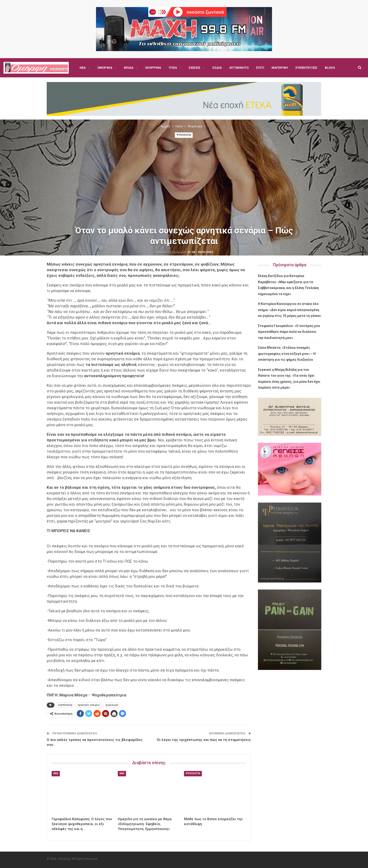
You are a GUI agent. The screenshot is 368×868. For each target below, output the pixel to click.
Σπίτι (260, 68)
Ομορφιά (105, 68)
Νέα (83, 68)
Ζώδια (217, 68)
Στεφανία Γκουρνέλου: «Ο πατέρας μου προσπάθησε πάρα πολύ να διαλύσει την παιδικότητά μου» (289, 332)
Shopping (153, 68)
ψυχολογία (112, 705)
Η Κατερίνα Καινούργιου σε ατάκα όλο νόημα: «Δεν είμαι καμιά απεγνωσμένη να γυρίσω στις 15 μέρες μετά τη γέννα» (290, 310)
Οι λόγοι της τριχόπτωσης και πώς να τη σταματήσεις (204, 740)
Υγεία (173, 68)
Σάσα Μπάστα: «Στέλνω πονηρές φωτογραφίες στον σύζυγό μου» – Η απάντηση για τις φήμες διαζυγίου (287, 354)
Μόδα (129, 68)
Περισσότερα (306, 68)
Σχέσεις (195, 68)
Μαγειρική (280, 68)
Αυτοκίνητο (239, 68)
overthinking (65, 705)
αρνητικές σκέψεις (89, 705)
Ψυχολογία (184, 135)
